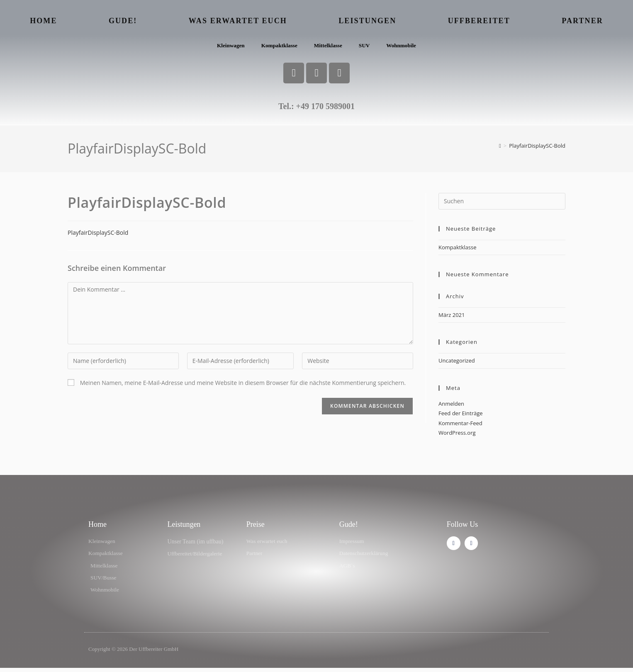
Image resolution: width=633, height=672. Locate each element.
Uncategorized (457, 363)
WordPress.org (457, 435)
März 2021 (452, 317)
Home (43, 21)
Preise (256, 527)
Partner (582, 21)
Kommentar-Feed (460, 425)
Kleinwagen (228, 47)
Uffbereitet (479, 21)
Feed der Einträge (461, 415)
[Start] (500, 148)
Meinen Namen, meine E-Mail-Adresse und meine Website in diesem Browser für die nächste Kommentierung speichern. (243, 385)
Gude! (123, 21)
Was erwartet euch (238, 21)
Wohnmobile (404, 47)
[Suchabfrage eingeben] (502, 203)
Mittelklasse (329, 47)
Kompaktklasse (278, 47)
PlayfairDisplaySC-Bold (537, 148)
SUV (366, 47)
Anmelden (451, 406)
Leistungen (367, 21)
